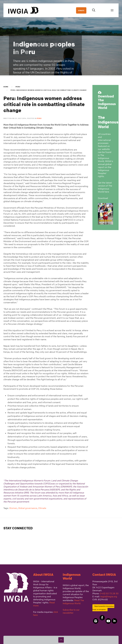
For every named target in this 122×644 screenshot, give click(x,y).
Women (13, 508)
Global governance (28, 508)
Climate (42, 508)
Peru (18, 87)
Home (6, 87)
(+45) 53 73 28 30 (109, 593)
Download (103, 198)
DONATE (81, 10)
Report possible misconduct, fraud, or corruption (103, 608)
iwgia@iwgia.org (109, 596)
